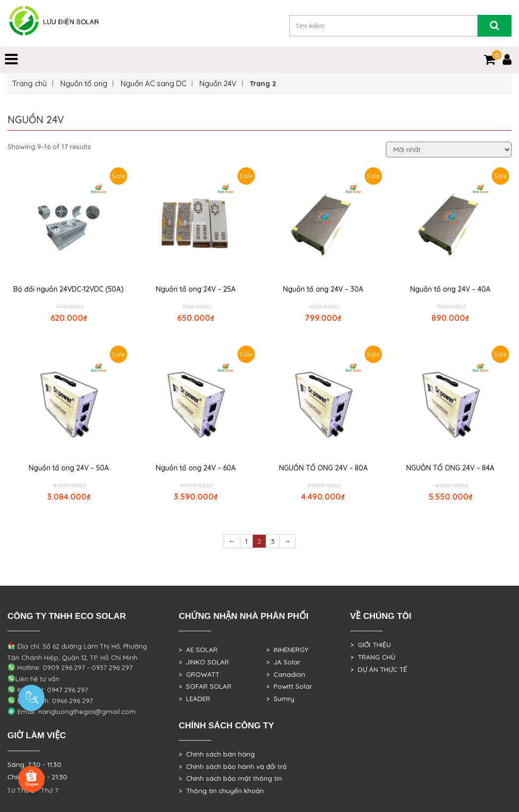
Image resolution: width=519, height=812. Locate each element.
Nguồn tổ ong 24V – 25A (196, 289)
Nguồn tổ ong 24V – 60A (196, 468)
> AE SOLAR (198, 650)
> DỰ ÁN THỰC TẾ (379, 669)
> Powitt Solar (289, 686)
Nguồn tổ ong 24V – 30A (323, 289)
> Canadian (286, 674)
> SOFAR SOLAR (205, 686)
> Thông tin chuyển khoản (221, 791)
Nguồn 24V (218, 83)
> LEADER (194, 699)
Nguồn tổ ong (84, 83)
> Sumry (280, 699)
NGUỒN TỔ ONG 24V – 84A (450, 468)
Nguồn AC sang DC (154, 83)
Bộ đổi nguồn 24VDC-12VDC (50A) (69, 289)
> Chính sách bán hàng (217, 754)
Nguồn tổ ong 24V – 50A (69, 468)
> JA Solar (283, 662)
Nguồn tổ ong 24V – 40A (450, 289)
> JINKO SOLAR (204, 662)
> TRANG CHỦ (373, 657)
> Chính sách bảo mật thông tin (230, 778)
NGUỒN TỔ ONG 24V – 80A (323, 468)
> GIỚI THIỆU (371, 645)
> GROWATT (199, 674)
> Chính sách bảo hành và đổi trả (233, 766)
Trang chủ (30, 83)
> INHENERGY (287, 650)
